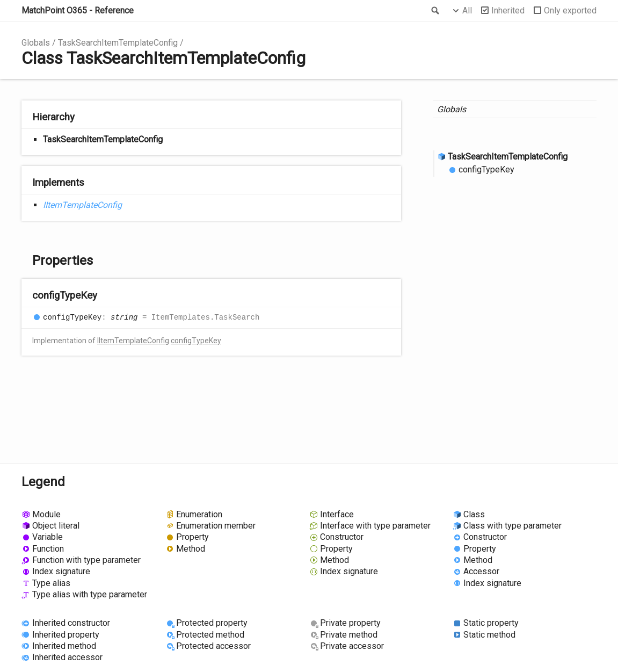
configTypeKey (196, 341)
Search (434, 11)
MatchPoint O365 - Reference (78, 10)
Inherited (508, 10)
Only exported (570, 10)
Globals (36, 43)
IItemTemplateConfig (82, 205)
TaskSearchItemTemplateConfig (118, 43)
